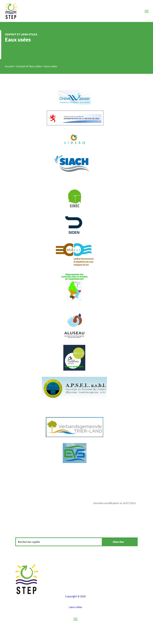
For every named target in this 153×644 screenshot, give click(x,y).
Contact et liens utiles (21, 34)
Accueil (9, 66)
